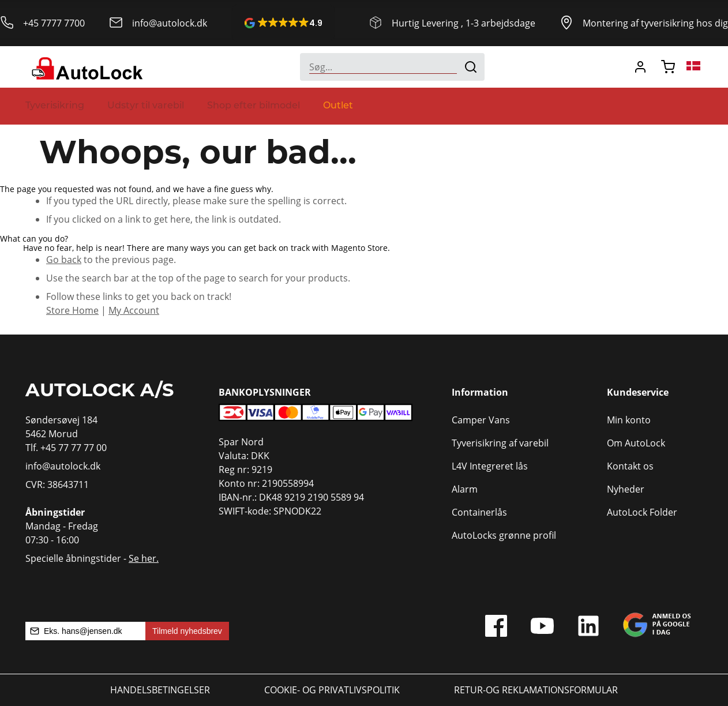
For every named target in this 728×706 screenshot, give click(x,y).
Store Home (72, 310)
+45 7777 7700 (54, 23)
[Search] (471, 67)
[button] (283, 23)
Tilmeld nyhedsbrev (187, 631)
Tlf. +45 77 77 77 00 (66, 448)
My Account (134, 310)
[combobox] (392, 67)
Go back (64, 260)
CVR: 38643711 (57, 485)
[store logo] (86, 67)
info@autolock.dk (170, 23)
